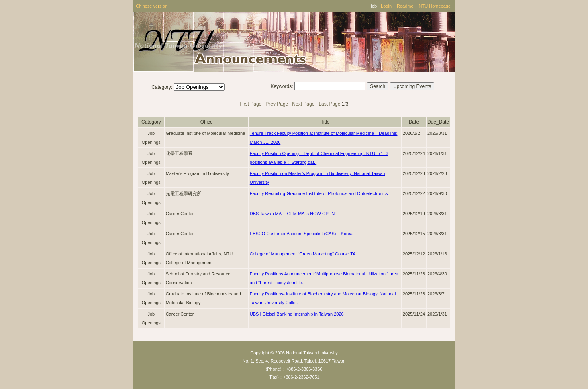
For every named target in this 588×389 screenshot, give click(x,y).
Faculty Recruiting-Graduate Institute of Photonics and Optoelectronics (319, 193)
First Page (251, 104)
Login (386, 6)
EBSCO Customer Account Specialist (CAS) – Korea (301, 234)
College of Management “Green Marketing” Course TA (303, 254)
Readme (405, 6)
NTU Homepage (435, 6)
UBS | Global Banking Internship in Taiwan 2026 (297, 314)
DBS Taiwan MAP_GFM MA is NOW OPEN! (293, 214)
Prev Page (277, 104)
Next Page (303, 104)
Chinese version (152, 6)
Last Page (329, 104)
